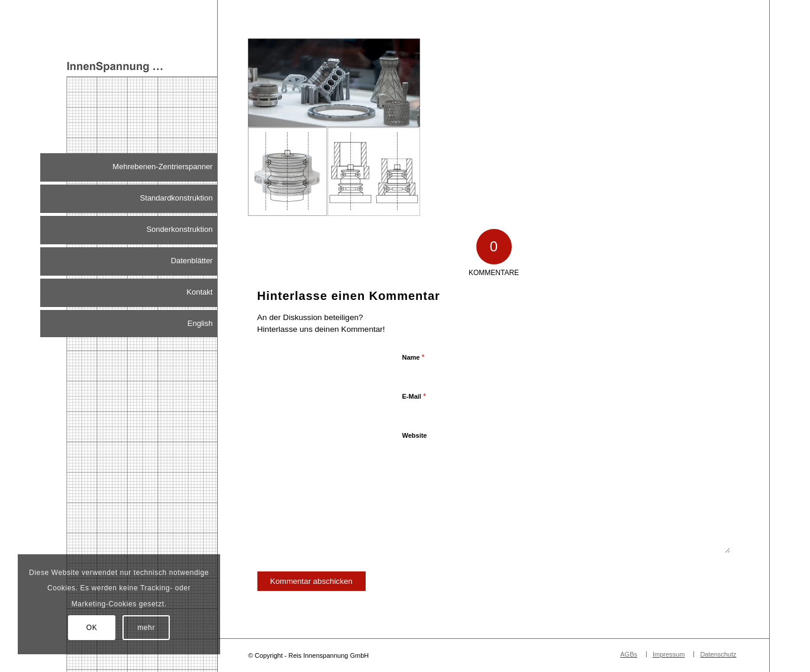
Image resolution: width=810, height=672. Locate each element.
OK (92, 628)
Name (414, 357)
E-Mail (414, 396)
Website (415, 435)
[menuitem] (129, 167)
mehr (146, 628)
